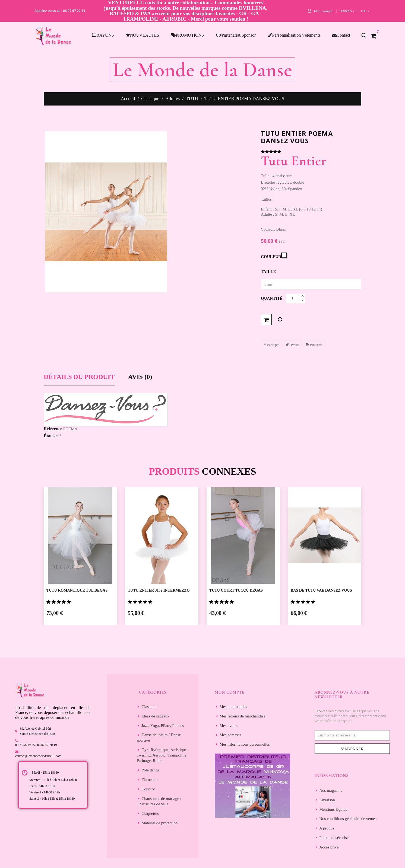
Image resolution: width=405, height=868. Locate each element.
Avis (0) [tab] (140, 377)
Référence (53, 429)
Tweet (295, 345)
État (48, 436)
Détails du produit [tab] (79, 377)
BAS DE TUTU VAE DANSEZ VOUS (321, 590)
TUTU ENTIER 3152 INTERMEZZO (159, 590)
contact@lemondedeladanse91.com (38, 756)
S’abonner (352, 749)
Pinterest (316, 345)
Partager (273, 345)
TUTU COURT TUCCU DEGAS (236, 590)
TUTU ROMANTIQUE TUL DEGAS (77, 590)
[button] (367, 35)
